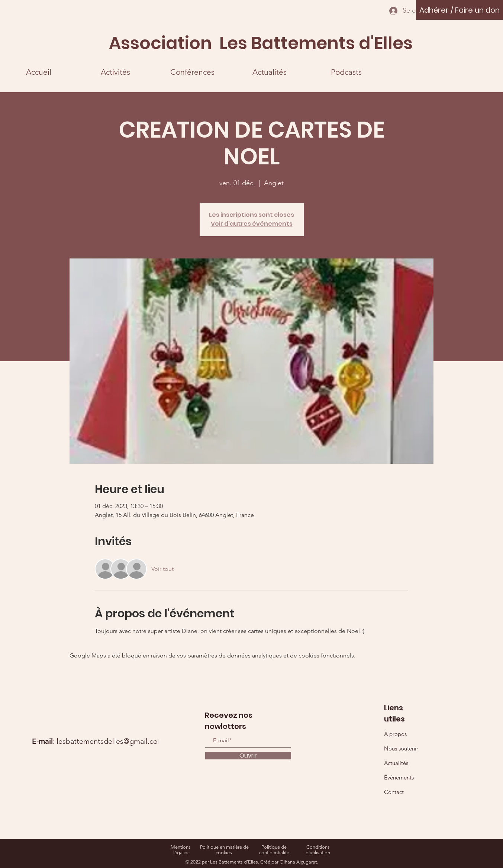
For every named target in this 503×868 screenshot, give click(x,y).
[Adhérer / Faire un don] (460, 10)
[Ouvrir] (248, 756)
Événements (399, 777)
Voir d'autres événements (252, 224)
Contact (394, 792)
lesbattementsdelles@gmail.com (110, 741)
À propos (395, 734)
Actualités (396, 763)
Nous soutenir (401, 748)
